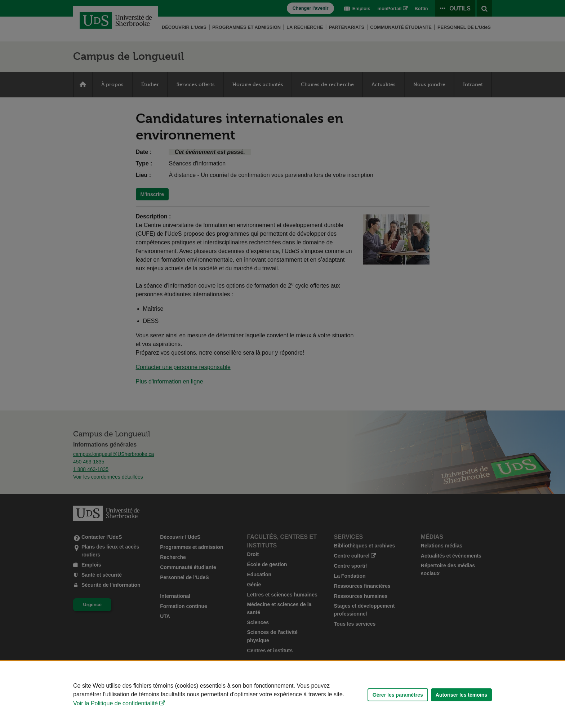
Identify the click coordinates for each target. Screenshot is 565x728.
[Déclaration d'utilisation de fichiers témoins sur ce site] (282, 695)
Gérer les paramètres (398, 695)
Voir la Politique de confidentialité (115, 703)
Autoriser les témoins (461, 695)
